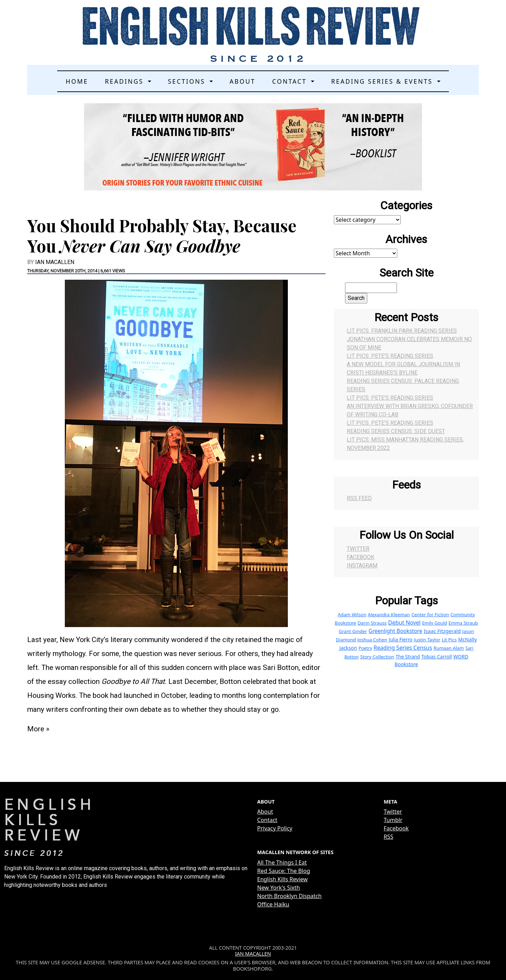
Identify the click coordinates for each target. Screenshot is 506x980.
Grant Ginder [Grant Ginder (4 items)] (353, 631)
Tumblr (393, 820)
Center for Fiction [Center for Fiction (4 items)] (430, 615)
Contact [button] (291, 81)
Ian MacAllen (55, 262)
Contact (267, 820)
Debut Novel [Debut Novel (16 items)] (404, 623)
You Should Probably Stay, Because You (162, 235)
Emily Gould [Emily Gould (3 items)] (435, 623)
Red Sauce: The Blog (284, 871)
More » (38, 729)
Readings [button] (125, 81)
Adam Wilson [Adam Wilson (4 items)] (352, 615)
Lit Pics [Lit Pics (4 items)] (449, 640)
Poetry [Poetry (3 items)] (365, 648)
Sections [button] (188, 81)
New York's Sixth (279, 888)
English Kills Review (282, 879)
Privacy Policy (275, 828)
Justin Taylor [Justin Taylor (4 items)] (427, 640)
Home (77, 81)
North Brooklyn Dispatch (289, 896)
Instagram (362, 566)
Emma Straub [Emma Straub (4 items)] (463, 623)
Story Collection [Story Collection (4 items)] (377, 657)
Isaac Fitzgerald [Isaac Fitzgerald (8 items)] (442, 631)
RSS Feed (359, 498)
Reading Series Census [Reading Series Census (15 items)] (403, 648)
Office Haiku (273, 904)
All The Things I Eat (282, 862)
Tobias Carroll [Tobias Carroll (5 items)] (436, 657)
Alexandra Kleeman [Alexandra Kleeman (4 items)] (389, 615)
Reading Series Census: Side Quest (396, 431)
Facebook (361, 557)
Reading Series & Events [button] (383, 81)
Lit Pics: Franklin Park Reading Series (402, 331)
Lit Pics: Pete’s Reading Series (390, 356)
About (243, 81)
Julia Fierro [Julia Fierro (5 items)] (400, 639)
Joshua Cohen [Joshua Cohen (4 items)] (372, 640)
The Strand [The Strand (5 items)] (408, 657)
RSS (389, 837)
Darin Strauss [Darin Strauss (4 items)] (372, 623)
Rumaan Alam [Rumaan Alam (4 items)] (449, 648)
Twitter (358, 549)
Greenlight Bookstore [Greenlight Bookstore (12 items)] (395, 631)
